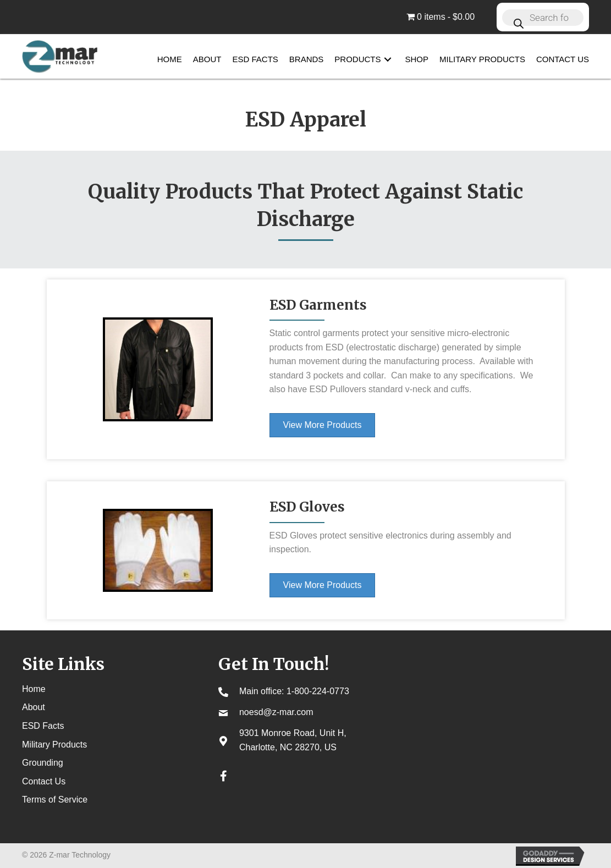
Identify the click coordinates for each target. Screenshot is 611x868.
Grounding (43, 763)
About (34, 707)
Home (34, 689)
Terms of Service (55, 800)
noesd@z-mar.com (276, 712)
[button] (388, 60)
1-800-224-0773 (318, 691)
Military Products (54, 745)
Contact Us (44, 781)
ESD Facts (43, 726)
